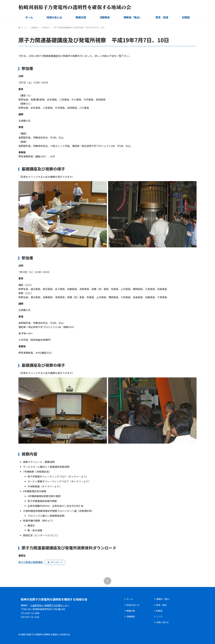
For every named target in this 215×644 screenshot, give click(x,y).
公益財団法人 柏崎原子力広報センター (50, 605)
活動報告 (105, 17)
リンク (159, 616)
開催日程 (81, 17)
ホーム (29, 17)
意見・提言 (162, 17)
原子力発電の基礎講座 (31, 562)
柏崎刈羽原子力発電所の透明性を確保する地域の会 (54, 599)
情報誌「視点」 (133, 17)
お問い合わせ (162, 622)
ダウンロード (56, 562)
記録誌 (186, 17)
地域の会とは (54, 17)
